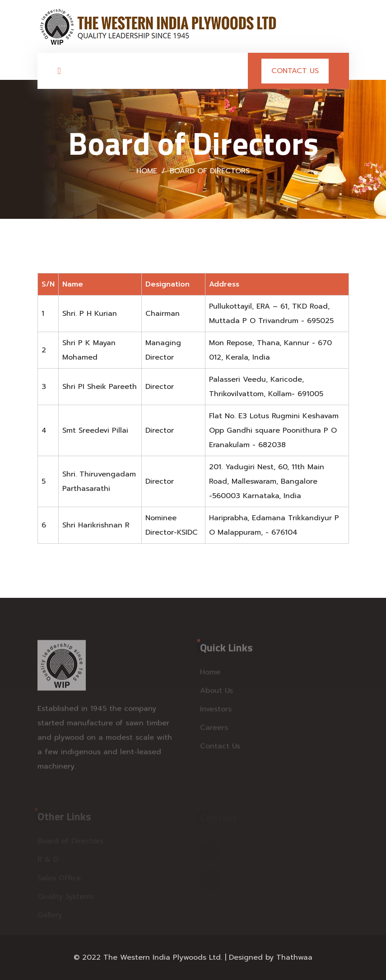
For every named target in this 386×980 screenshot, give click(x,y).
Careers (214, 730)
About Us (216, 693)
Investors (216, 712)
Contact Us (295, 71)
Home (147, 171)
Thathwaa (294, 957)
